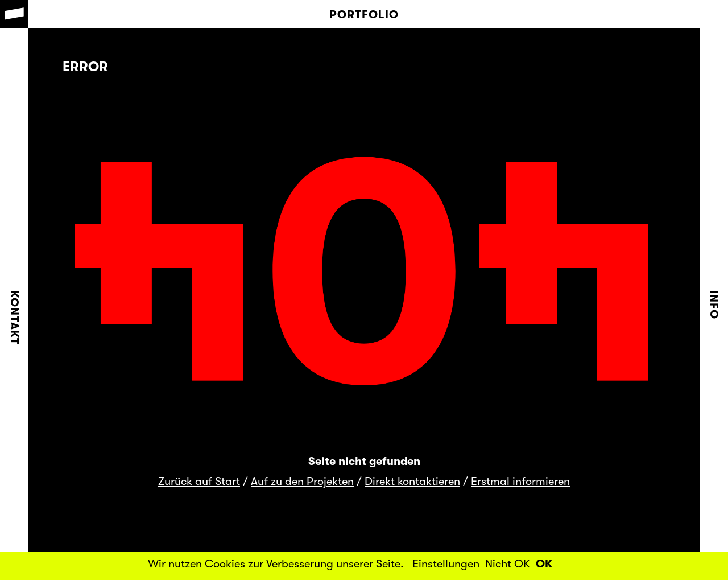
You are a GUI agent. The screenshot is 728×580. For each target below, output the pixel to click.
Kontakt (15, 318)
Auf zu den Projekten (302, 481)
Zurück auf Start (199, 481)
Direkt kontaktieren (412, 481)
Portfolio (364, 15)
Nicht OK (508, 564)
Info (714, 305)
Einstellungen (446, 564)
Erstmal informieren (520, 481)
